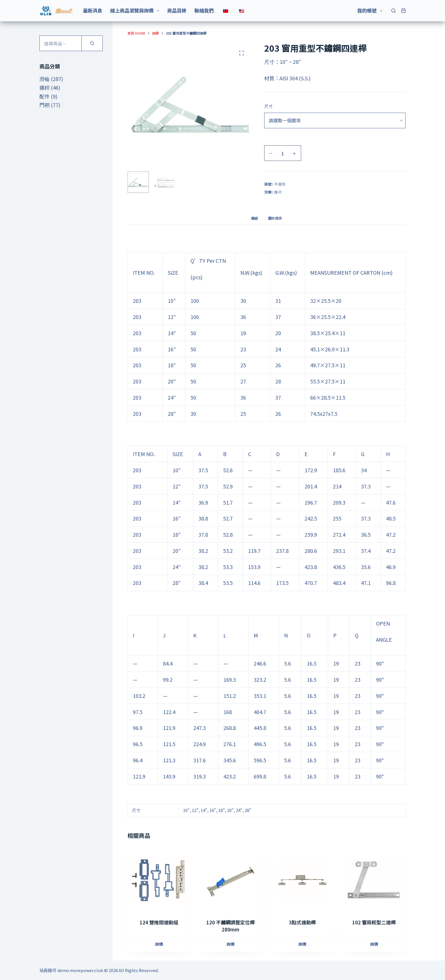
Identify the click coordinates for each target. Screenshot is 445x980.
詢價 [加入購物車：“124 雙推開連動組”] (159, 944)
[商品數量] (283, 153)
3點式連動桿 (302, 922)
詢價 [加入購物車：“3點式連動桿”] (302, 944)
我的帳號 (371, 10)
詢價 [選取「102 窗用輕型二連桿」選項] (374, 944)
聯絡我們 (204, 10)
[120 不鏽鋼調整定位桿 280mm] (231, 880)
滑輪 (45, 79)
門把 (45, 105)
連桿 (278, 192)
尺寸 (268, 106)
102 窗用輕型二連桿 (374, 922)
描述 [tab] (255, 218)
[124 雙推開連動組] (159, 880)
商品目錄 (177, 10)
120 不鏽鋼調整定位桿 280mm (230, 926)
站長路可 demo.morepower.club (71, 970)
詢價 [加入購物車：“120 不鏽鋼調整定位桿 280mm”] (230, 944)
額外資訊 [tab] (275, 218)
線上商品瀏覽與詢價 (136, 10)
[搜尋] (393, 11)
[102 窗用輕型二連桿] (374, 880)
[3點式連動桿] (302, 880)
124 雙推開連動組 (159, 922)
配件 (45, 96)
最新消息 (93, 10)
